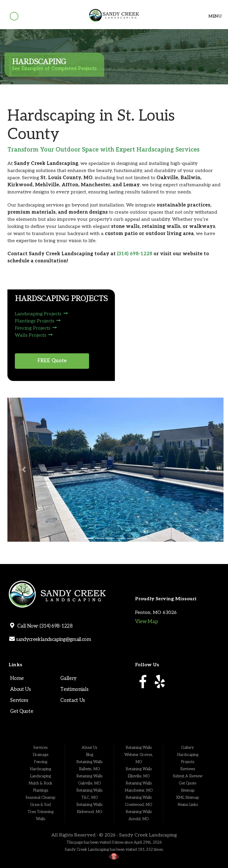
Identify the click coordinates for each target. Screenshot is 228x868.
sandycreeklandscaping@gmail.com (53, 639)
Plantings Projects (38, 321)
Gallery (68, 678)
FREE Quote (52, 361)
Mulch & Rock (40, 783)
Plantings (41, 790)
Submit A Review (188, 776)
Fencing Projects (36, 328)
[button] (24, 470)
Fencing (41, 762)
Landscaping (41, 776)
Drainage (41, 755)
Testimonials (74, 689)
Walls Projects (34, 335)
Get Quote (22, 711)
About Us (20, 689)
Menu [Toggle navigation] (213, 16)
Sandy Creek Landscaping (148, 835)
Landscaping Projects (41, 314)
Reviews (188, 769)
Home (17, 678)
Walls (41, 819)
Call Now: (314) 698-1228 (44, 626)
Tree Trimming (41, 812)
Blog (90, 755)
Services (19, 700)
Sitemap (188, 790)
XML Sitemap (187, 798)
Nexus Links (188, 805)
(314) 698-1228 (135, 254)
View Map (146, 622)
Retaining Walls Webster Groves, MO (139, 755)
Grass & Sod (40, 805)
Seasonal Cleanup (40, 798)
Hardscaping (40, 769)
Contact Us (73, 700)
